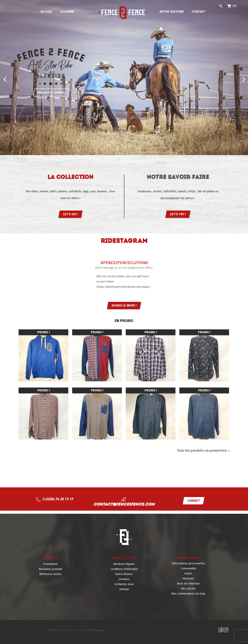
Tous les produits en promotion (204, 451)
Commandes (188, 568)
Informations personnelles (188, 563)
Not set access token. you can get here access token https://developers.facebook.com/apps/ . (124, 281)
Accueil (46, 12)
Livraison (124, 579)
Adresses (188, 579)
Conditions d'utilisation (124, 569)
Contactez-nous (124, 584)
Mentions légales (124, 564)
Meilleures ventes (50, 574)
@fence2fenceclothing (124, 262)
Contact (198, 12)
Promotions (50, 564)
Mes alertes (188, 589)
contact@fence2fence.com (124, 505)
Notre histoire (172, 12)
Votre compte (188, 558)
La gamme (67, 12)
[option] (124, 78)
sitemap (124, 589)
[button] (19, 78)
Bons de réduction (188, 584)
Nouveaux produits (51, 569)
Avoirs (188, 574)
